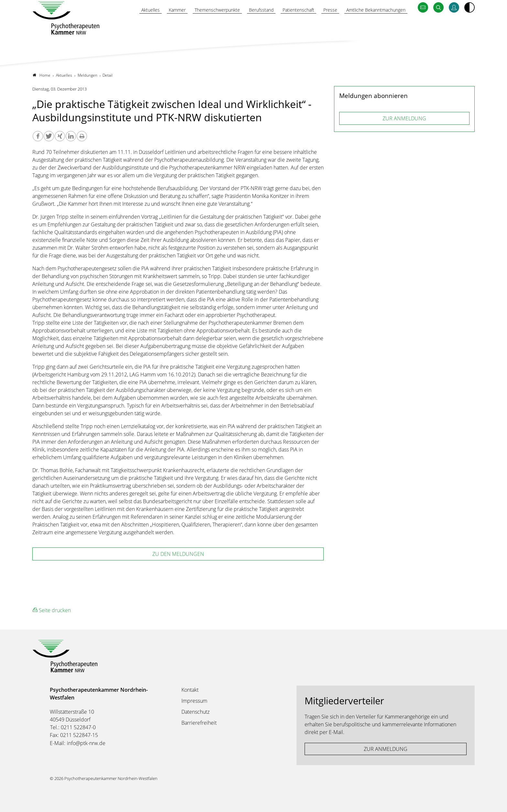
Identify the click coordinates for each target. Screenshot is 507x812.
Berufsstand (247, 25)
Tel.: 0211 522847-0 (73, 727)
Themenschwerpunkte (198, 25)
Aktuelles (125, 25)
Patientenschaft (287, 25)
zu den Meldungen (178, 554)
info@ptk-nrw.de (86, 743)
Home (42, 75)
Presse (322, 25)
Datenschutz (195, 712)
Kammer (154, 25)
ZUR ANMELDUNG (404, 118)
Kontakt (190, 690)
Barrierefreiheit (199, 723)
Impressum (194, 701)
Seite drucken (52, 610)
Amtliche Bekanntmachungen (372, 25)
